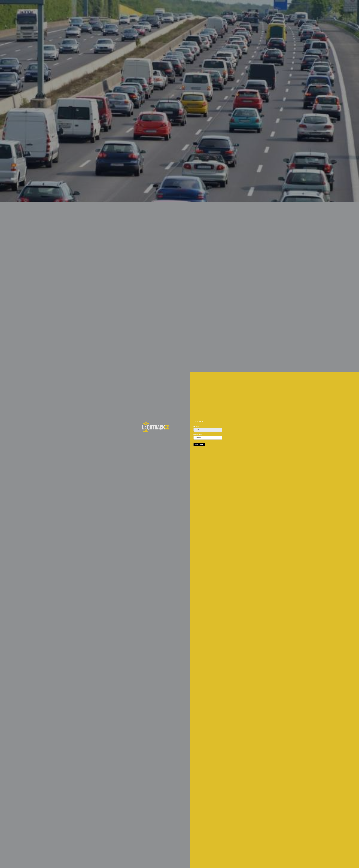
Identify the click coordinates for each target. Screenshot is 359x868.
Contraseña (198, 435)
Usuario (196, 427)
